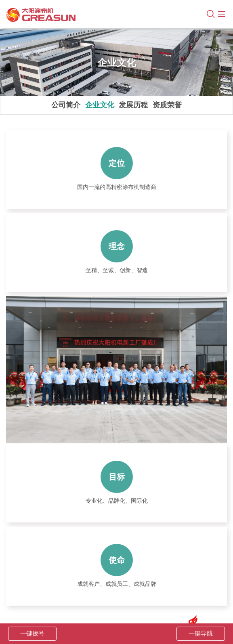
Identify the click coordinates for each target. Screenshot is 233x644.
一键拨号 (32, 634)
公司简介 (66, 105)
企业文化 (100, 105)
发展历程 (133, 105)
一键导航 (201, 634)
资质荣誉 (167, 105)
